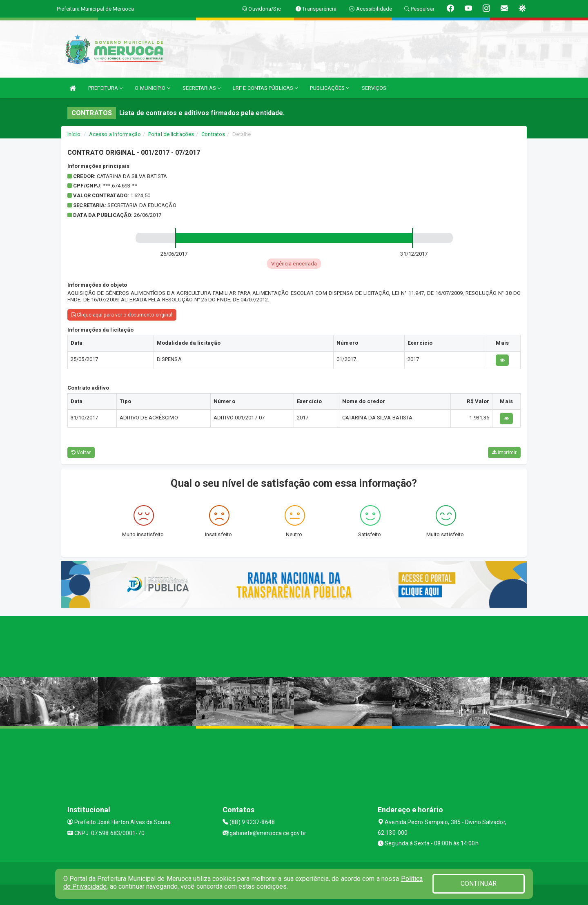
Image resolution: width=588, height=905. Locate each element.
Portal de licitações (171, 134)
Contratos (213, 134)
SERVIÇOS (374, 88)
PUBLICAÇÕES (330, 88)
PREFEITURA (105, 88)
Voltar (81, 452)
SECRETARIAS (202, 88)
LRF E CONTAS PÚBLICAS (265, 88)
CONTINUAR (479, 884)
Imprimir (504, 452)
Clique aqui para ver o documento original (122, 315)
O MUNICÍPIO (152, 88)
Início (74, 134)
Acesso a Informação (115, 134)
